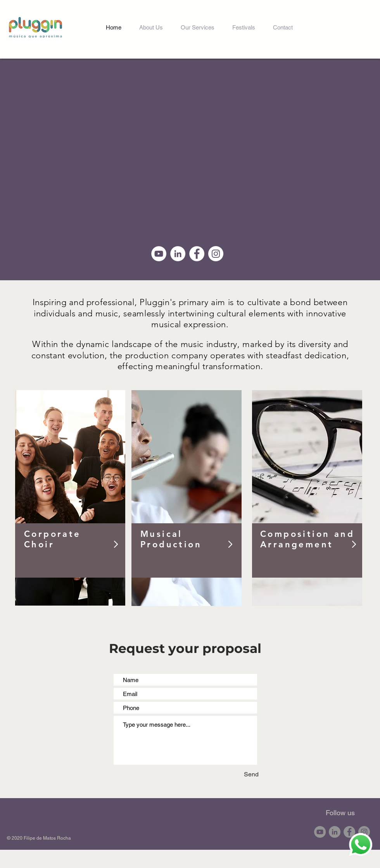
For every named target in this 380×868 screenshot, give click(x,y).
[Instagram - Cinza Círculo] (364, 832)
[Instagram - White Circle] (216, 254)
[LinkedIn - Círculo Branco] (178, 254)
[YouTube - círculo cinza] (320, 832)
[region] (70, 498)
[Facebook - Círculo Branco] (197, 254)
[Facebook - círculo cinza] (349, 832)
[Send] (236, 774)
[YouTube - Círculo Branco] (159, 254)
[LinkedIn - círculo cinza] (335, 832)
